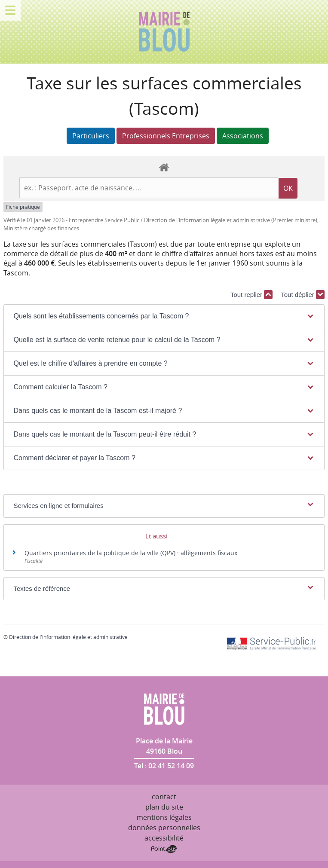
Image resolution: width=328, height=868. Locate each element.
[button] (164, 316)
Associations (243, 136)
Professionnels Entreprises (166, 136)
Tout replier (251, 295)
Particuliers (91, 136)
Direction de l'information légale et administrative (68, 637)
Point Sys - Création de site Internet (164, 849)
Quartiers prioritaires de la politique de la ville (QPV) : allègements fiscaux (131, 553)
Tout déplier (303, 295)
